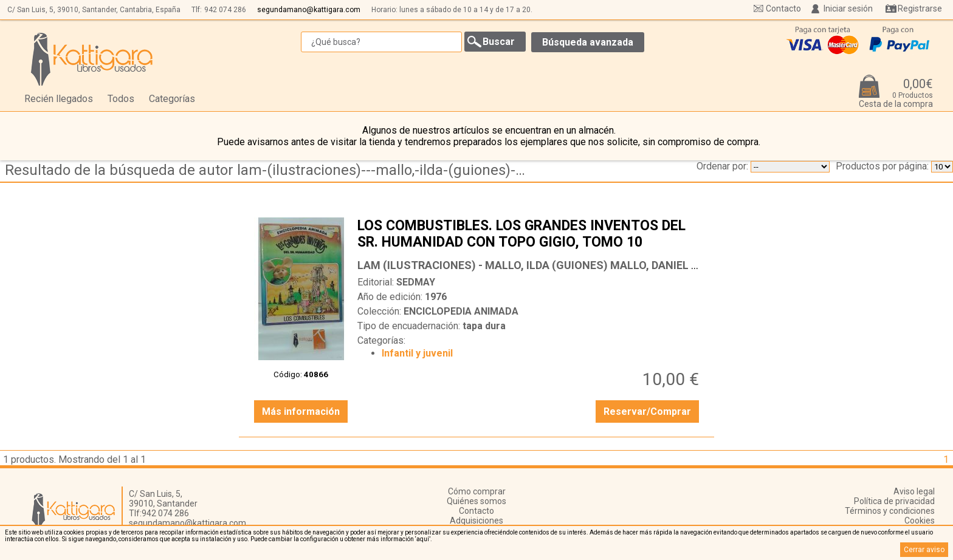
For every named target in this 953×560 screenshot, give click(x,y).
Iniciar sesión (848, 9)
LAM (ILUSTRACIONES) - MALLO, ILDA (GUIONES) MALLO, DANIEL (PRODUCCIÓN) (563, 265)
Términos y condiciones (890, 511)
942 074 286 (225, 10)
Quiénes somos (476, 501)
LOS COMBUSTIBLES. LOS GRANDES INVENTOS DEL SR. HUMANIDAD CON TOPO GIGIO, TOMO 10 (530, 235)
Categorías (172, 99)
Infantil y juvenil (417, 353)
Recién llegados (59, 99)
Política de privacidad (894, 501)
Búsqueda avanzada (588, 42)
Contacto (783, 9)
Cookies (920, 521)
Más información (301, 411)
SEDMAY (416, 282)
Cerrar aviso (924, 550)
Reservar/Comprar (647, 411)
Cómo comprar (477, 491)
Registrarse (920, 9)
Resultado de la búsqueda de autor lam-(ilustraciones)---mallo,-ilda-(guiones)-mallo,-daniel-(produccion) (269, 170)
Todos (121, 99)
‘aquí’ (423, 539)
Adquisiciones (476, 521)
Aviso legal (914, 491)
